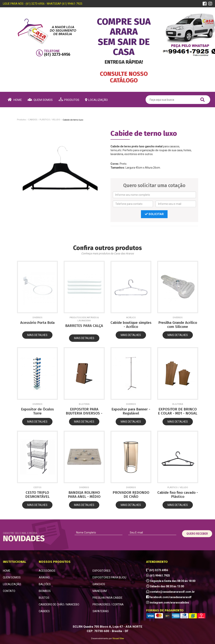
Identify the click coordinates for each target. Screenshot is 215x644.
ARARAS (44, 577)
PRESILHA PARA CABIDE (107, 598)
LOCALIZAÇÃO (12, 584)
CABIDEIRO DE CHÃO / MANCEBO (59, 604)
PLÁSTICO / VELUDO (50, 120)
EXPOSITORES (102, 571)
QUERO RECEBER (197, 534)
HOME (7, 571)
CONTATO (9, 591)
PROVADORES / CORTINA (108, 604)
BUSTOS (44, 598)
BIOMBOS (45, 591)
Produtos (21, 120)
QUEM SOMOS (12, 577)
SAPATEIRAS (101, 611)
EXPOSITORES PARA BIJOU (109, 577)
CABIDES (33, 120)
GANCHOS (99, 584)
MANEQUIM (100, 591)
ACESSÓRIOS (47, 571)
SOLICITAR (154, 214)
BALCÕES (45, 584)
